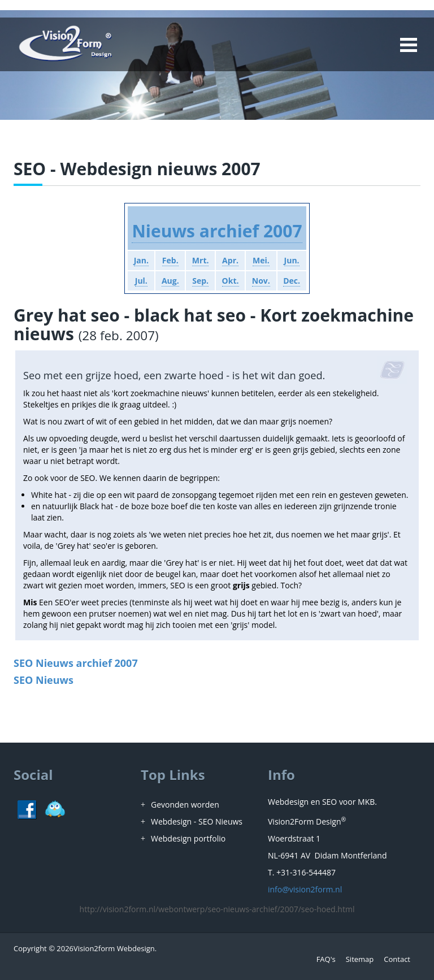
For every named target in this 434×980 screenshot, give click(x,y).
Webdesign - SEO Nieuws (197, 821)
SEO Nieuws (44, 680)
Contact (397, 959)
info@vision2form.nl (305, 889)
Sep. (200, 281)
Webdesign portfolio (188, 838)
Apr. (230, 260)
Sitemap (360, 959)
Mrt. (201, 260)
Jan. (141, 260)
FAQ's (326, 959)
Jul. (141, 281)
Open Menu (408, 45)
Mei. (261, 260)
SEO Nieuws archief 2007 (76, 663)
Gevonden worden (185, 805)
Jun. (292, 260)
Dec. (292, 281)
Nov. (261, 281)
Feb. (170, 260)
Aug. (170, 281)
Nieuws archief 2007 (217, 231)
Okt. (231, 281)
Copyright (30, 948)
